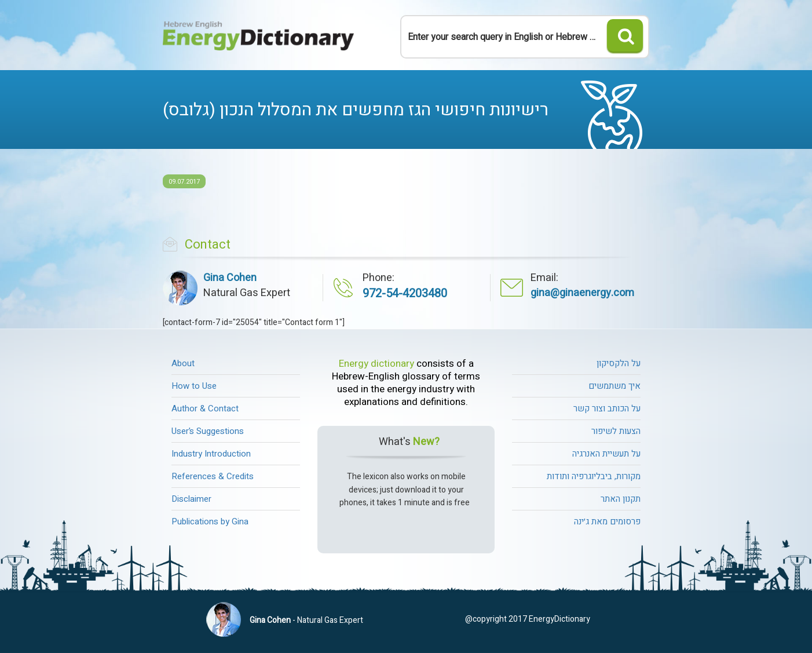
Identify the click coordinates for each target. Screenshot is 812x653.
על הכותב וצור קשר (607, 408)
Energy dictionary (376, 364)
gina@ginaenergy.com (582, 293)
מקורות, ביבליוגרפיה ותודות (594, 476)
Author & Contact (205, 408)
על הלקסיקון (619, 363)
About (183, 363)
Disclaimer (191, 499)
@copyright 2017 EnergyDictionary (528, 619)
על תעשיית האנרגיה (606, 454)
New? (426, 442)
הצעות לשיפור (616, 431)
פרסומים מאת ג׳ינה (607, 521)
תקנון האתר (621, 499)
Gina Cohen (270, 620)
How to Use (194, 386)
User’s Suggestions (208, 431)
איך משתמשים (615, 386)
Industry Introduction (211, 454)
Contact (208, 245)
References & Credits (213, 476)
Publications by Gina (210, 521)
